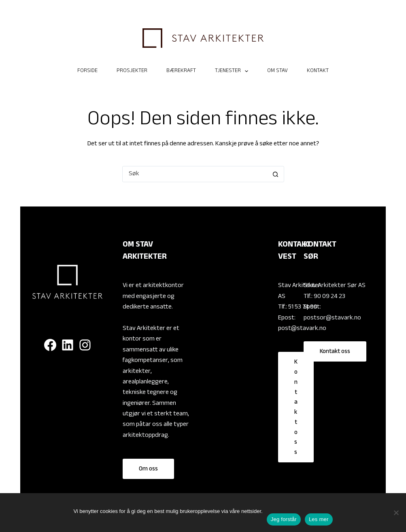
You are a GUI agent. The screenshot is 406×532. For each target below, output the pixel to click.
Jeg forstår (284, 519)
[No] (396, 513)
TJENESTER (233, 71)
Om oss (148, 469)
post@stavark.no (302, 329)
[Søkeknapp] (276, 174)
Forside (87, 71)
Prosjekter (132, 71)
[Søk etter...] (195, 174)
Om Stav (277, 71)
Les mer (319, 519)
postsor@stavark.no (332, 318)
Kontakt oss (296, 408)
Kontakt (318, 71)
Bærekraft (181, 71)
